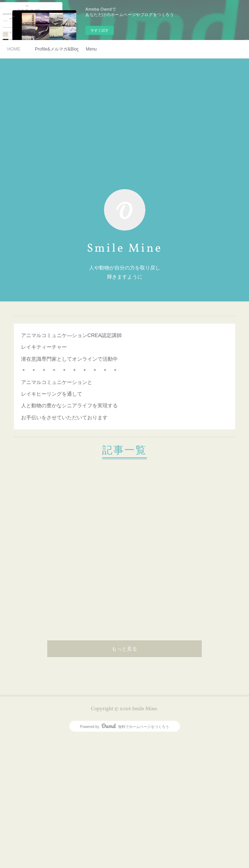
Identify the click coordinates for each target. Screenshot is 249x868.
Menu (91, 49)
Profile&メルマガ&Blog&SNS (57, 49)
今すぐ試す (100, 30)
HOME (14, 49)
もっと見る (124, 649)
